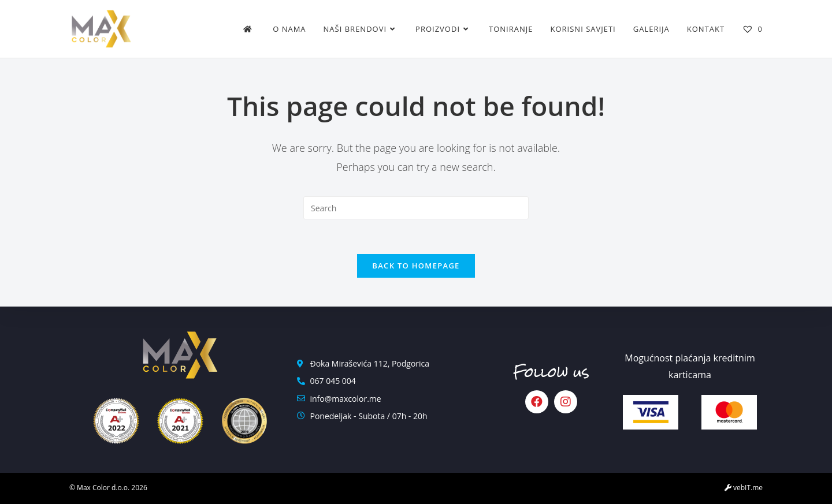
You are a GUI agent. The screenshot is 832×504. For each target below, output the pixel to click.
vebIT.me (744, 488)
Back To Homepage (416, 266)
